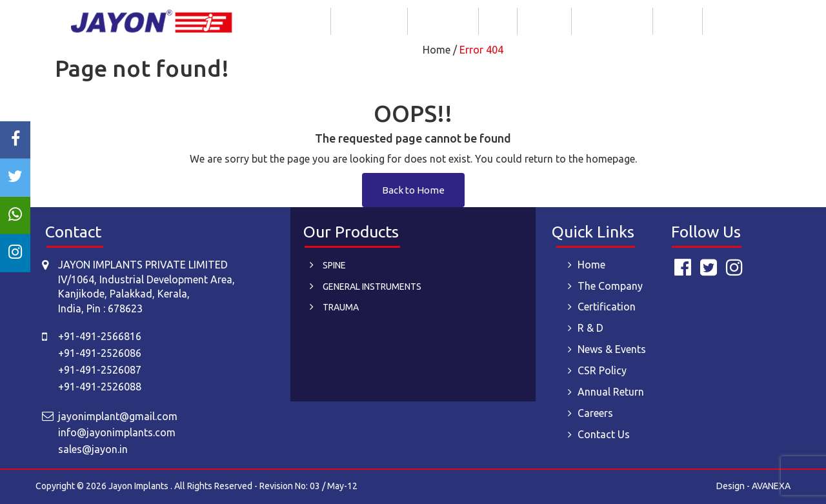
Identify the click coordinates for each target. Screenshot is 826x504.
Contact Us (734, 21)
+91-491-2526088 (100, 387)
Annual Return (611, 392)
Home (309, 21)
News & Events (612, 21)
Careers (678, 21)
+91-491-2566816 (100, 336)
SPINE (334, 265)
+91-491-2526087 (100, 370)
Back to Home (413, 190)
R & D (498, 21)
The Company (369, 21)
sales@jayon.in (93, 449)
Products (544, 21)
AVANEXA (771, 486)
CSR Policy (602, 370)
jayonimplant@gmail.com (118, 416)
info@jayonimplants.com (117, 432)
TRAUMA (341, 307)
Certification (443, 21)
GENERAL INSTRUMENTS (372, 287)
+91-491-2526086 (100, 353)
